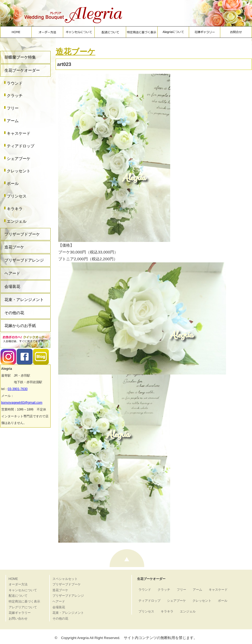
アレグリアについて (23, 607)
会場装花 (12, 286)
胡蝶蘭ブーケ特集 (20, 57)
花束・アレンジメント (24, 300)
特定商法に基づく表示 (24, 601)
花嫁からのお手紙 (20, 326)
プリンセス (17, 196)
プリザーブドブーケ (22, 234)
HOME (13, 579)
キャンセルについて (23, 590)
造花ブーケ (14, 247)
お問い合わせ (18, 619)
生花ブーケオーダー (22, 70)
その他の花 (14, 313)
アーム (13, 121)
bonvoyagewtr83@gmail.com (22, 403)
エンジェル (17, 221)
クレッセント (19, 171)
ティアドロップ (21, 146)
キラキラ (15, 209)
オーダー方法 (18, 584)
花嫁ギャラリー (20, 613)
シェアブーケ (19, 159)
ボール (13, 183)
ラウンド (15, 83)
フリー (13, 108)
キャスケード (19, 133)
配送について (18, 596)
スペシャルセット (65, 579)
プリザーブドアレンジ (24, 260)
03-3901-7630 (18, 389)
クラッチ (15, 95)
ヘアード (12, 273)
